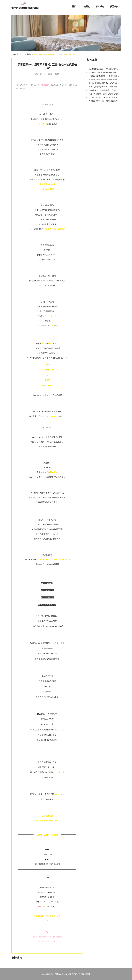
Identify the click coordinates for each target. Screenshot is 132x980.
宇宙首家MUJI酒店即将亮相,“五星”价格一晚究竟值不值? (54, 54)
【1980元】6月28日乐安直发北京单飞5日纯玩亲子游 (104, 97)
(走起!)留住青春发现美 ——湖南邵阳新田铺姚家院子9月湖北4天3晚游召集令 (104, 76)
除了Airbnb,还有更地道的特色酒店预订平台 (104, 72)
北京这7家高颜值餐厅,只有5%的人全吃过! (104, 83)
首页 (74, 7)
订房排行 (86, 7)
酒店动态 (100, 7)
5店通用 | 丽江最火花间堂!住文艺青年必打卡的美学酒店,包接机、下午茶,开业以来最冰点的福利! (104, 69)
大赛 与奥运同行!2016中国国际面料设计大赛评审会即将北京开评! (104, 87)
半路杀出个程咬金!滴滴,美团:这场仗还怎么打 (104, 80)
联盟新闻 (114, 7)
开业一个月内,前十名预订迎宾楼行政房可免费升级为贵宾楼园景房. (104, 94)
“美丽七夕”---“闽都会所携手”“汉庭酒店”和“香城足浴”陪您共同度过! (104, 90)
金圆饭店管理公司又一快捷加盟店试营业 (104, 101)
